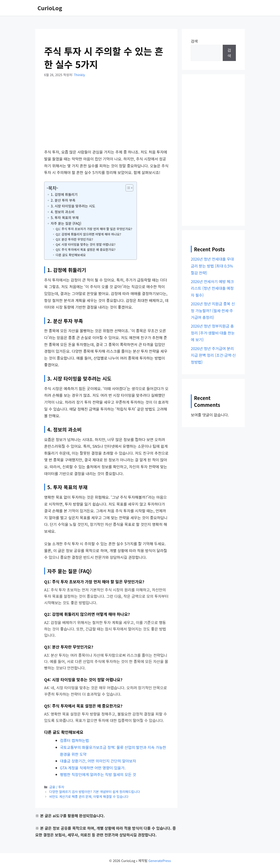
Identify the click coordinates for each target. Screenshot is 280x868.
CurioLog (50, 8)
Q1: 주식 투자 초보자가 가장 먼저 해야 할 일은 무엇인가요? (94, 229)
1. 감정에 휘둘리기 (64, 194)
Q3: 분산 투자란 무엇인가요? (74, 239)
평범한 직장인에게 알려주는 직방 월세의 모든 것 (98, 774)
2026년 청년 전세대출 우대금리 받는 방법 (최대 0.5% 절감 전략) (212, 266)
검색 (194, 41)
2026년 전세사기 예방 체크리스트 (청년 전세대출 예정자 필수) (212, 288)
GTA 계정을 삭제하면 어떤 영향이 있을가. (93, 768)
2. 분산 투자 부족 (63, 200)
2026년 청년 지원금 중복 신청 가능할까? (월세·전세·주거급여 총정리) (213, 310)
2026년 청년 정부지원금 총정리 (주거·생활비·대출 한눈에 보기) (213, 333)
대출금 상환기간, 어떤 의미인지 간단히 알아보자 (98, 761)
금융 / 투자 (57, 787)
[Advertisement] (106, 116)
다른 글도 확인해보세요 (71, 255)
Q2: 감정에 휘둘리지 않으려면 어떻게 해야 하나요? (89, 234)
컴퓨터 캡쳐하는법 (74, 740)
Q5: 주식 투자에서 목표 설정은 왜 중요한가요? (86, 249)
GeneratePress (160, 861)
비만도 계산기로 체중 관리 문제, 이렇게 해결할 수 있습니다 (89, 796)
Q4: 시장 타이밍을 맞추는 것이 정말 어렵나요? (86, 244)
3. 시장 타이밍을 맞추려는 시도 (73, 206)
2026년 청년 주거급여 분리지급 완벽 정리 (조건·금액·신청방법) (213, 355)
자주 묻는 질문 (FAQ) (66, 223)
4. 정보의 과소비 (63, 212)
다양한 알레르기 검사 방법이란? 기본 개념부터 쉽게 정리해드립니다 (95, 792)
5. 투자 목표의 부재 (65, 217)
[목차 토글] (127, 188)
